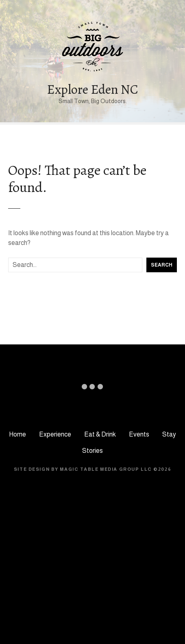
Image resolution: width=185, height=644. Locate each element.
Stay (169, 434)
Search (162, 265)
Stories (92, 451)
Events (139, 434)
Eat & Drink (100, 434)
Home (17, 434)
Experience (55, 434)
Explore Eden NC (92, 89)
